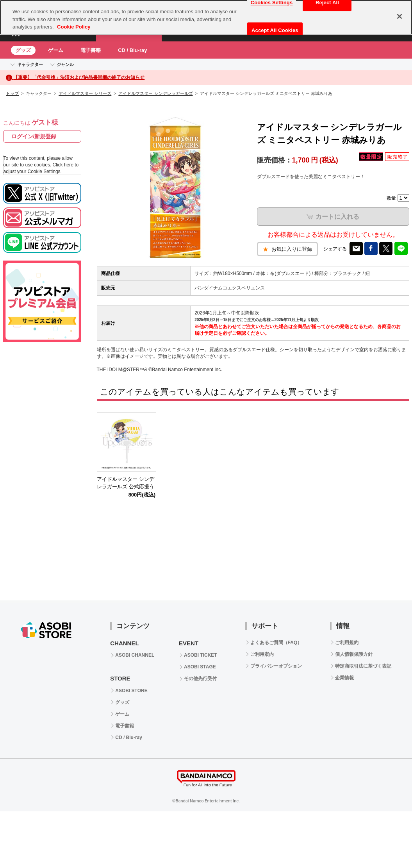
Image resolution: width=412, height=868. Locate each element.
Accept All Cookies (275, 30)
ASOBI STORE (131, 691)
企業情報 (344, 678)
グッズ (23, 50)
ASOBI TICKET (201, 655)
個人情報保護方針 (354, 654)
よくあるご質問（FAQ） (276, 643)
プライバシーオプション (276, 666)
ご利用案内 (262, 654)
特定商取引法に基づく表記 (363, 666)
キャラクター (30, 64)
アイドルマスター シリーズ (85, 93)
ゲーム (56, 50)
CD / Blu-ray (132, 50)
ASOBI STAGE (200, 667)
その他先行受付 (200, 679)
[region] (206, 17)
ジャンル (65, 64)
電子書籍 (91, 50)
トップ (12, 93)
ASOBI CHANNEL (135, 655)
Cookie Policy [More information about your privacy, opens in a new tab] (74, 27)
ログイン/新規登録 (34, 136)
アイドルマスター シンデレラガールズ (155, 93)
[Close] (400, 16)
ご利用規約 (347, 643)
